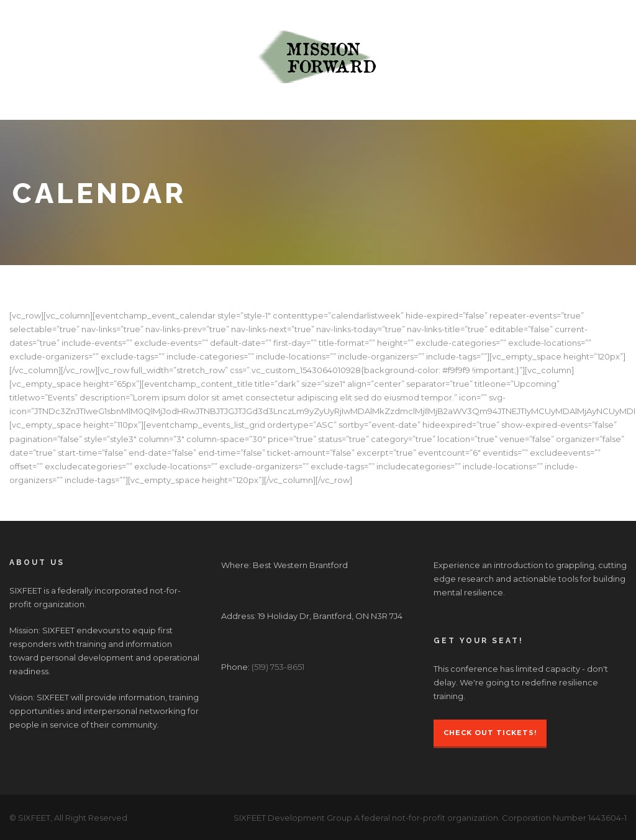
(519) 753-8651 (278, 667)
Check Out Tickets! (490, 733)
